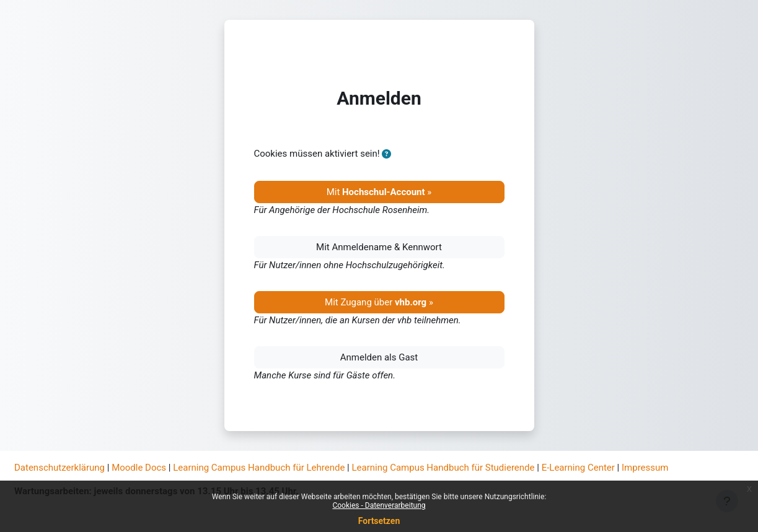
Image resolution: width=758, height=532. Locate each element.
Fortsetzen (379, 521)
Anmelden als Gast (379, 357)
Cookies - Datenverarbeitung (379, 505)
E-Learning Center (578, 468)
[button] (386, 155)
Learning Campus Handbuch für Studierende (443, 468)
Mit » (379, 192)
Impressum (645, 468)
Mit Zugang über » (379, 302)
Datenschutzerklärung (59, 468)
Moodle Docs (139, 468)
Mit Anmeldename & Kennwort (379, 247)
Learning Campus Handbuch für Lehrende (259, 468)
